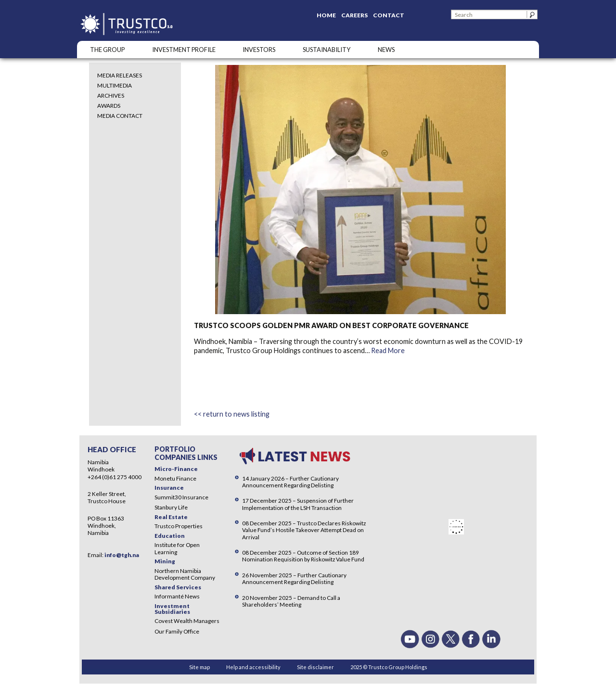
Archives (111, 95)
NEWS (386, 50)
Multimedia (115, 85)
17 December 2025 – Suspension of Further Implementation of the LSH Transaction (298, 504)
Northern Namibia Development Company (185, 574)
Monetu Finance (175, 478)
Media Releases (120, 75)
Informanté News (177, 596)
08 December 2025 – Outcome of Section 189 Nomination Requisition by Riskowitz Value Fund (303, 556)
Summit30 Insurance (181, 497)
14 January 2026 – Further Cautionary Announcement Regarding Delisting (290, 482)
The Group (107, 50)
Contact (389, 15)
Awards (109, 106)
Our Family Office (177, 631)
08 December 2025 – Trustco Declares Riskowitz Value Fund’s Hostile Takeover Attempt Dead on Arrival (304, 530)
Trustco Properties (179, 526)
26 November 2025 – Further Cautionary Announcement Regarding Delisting (294, 578)
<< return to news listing (232, 414)
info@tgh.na (122, 555)
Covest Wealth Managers (187, 621)
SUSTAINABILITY (327, 50)
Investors (259, 50)
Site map (199, 667)
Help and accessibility (253, 667)
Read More (388, 350)
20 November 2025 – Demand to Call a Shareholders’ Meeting (291, 601)
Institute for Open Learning (177, 548)
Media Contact (120, 116)
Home (326, 15)
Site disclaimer (315, 667)
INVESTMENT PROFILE (184, 50)
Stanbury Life (171, 507)
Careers (354, 15)
